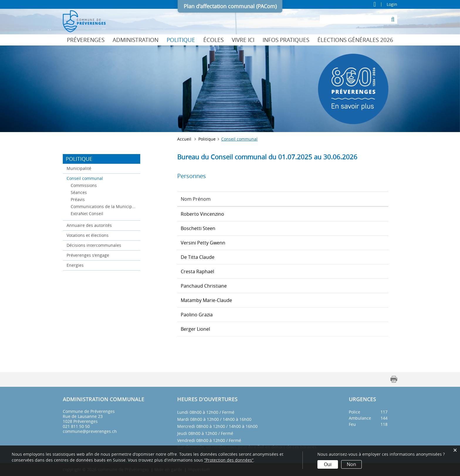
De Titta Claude (198, 257)
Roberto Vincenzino (202, 214)
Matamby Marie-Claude (206, 300)
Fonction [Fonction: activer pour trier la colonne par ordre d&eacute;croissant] (297, 199)
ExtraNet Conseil (87, 213)
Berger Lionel (195, 329)
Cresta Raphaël (197, 271)
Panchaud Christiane (204, 286)
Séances (79, 192)
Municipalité (79, 168)
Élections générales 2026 (355, 40)
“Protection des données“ (229, 460)
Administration (136, 40)
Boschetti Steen (198, 228)
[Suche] (393, 19)
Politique (181, 40)
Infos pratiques (286, 40)
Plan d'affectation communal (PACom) (230, 6)
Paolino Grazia (197, 315)
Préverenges (86, 40)
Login (392, 4)
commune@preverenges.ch (90, 431)
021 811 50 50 (76, 426)
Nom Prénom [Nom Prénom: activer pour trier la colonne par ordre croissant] (196, 199)
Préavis (78, 199)
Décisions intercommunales (94, 245)
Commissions (84, 185)
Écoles (213, 40)
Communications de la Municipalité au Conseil (104, 206)
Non (351, 464)
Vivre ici (243, 40)
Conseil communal (97, 178)
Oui (328, 464)
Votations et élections (88, 235)
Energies (75, 265)
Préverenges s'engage (88, 255)
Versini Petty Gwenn (203, 243)
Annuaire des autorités (89, 225)
